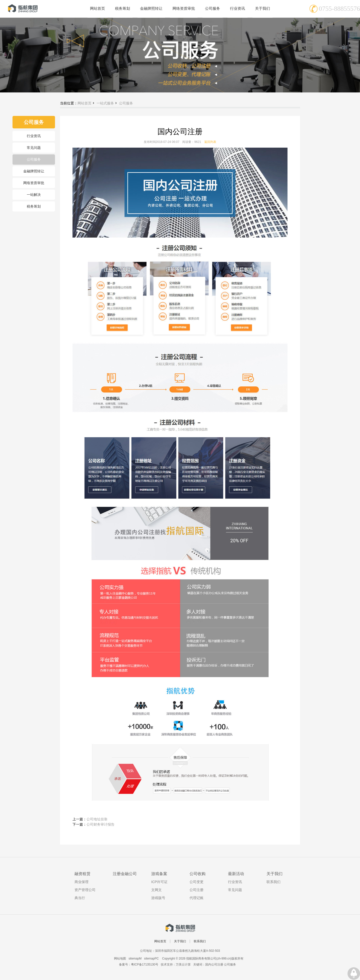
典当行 (80, 898)
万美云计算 (183, 965)
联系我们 (273, 882)
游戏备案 (159, 874)
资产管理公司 (85, 890)
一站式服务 (105, 103)
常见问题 (34, 148)
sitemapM (135, 959)
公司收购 (197, 874)
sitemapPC (151, 959)
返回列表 (210, 142)
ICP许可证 (159, 882)
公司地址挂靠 (97, 819)
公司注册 (196, 890)
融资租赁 (82, 874)
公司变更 (196, 882)
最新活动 (236, 874)
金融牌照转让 (34, 171)
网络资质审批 (34, 183)
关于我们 (274, 874)
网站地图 (120, 959)
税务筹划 (34, 206)
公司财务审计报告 (100, 824)
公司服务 (34, 159)
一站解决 (34, 195)
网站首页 (84, 103)
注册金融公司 (125, 874)
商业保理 (81, 882)
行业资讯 (34, 136)
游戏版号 (158, 898)
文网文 (156, 890)
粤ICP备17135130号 (145, 965)
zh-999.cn (224, 959)
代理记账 (196, 898)
